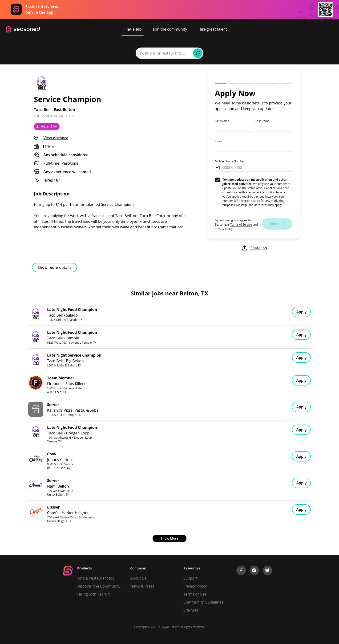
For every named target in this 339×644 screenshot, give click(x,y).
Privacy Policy (224, 229)
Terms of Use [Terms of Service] (195, 594)
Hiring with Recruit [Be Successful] (93, 594)
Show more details (54, 267)
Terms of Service (241, 225)
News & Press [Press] (142, 586)
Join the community (170, 29)
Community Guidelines (203, 602)
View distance (56, 138)
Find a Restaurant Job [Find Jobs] (96, 578)
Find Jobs (242, 53)
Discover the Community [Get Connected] (99, 586)
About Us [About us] (138, 578)
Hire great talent (213, 29)
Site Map (191, 610)
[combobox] (109, 53)
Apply (301, 312)
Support (190, 578)
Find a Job (133, 29)
